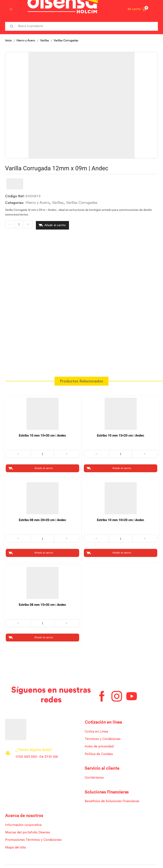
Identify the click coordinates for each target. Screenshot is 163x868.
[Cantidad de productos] (19, 225)
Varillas (47, 41)
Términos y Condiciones (103, 739)
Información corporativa (24, 826)
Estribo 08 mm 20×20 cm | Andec (43, 519)
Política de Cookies (100, 754)
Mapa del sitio (16, 849)
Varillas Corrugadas (69, 41)
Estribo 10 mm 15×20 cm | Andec (121, 434)
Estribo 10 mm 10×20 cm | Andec (121, 519)
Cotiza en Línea (97, 731)
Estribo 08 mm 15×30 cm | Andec (43, 604)
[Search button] (12, 26)
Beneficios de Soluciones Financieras (113, 802)
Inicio (9, 41)
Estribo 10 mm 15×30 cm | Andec (43, 434)
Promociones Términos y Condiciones (35, 841)
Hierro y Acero (27, 41)
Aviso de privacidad (100, 747)
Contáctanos (95, 778)
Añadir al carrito (55, 225)
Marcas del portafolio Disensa (29, 834)
